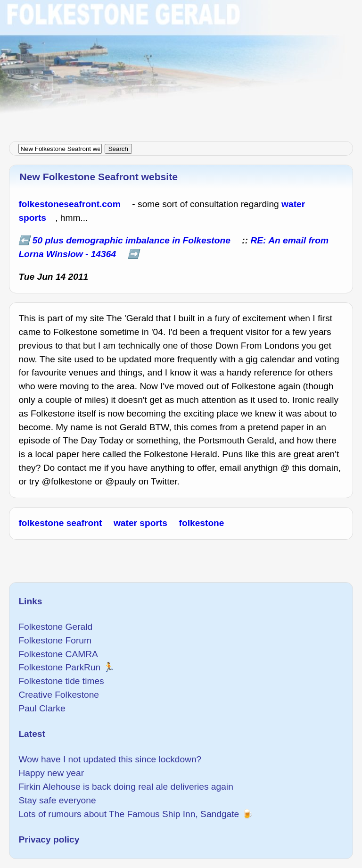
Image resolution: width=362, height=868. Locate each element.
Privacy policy (49, 839)
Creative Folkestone (59, 695)
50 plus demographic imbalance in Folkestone (132, 240)
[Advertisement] (181, 66)
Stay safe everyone (57, 800)
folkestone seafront (60, 523)
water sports (140, 523)
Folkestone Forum (55, 640)
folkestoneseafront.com (69, 204)
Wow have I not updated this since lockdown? (110, 759)
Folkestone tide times (61, 681)
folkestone (202, 523)
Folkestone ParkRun (59, 667)
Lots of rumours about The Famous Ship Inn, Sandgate (129, 814)
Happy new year (51, 773)
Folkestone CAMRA (58, 654)
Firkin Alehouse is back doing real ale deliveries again (126, 787)
